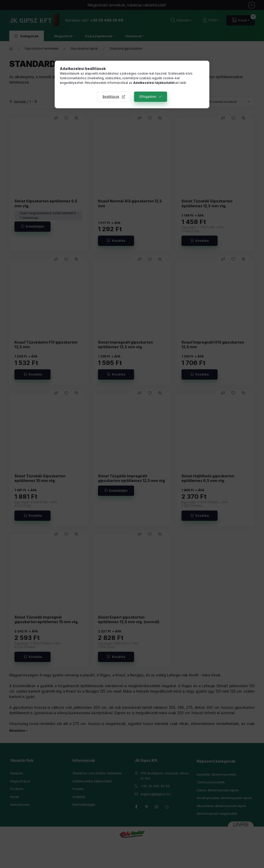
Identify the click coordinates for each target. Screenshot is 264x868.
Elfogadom (148, 97)
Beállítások (111, 97)
